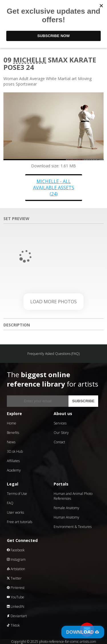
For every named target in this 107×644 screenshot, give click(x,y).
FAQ (10, 503)
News (11, 442)
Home (12, 423)
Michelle (30, 60)
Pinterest (16, 588)
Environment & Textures (73, 527)
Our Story (61, 433)
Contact (59, 442)
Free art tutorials (20, 522)
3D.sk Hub (15, 451)
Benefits (13, 433)
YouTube (16, 597)
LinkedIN (16, 607)
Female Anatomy (66, 508)
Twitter (14, 578)
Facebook (16, 550)
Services (60, 423)
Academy (14, 470)
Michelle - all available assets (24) (54, 188)
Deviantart (17, 616)
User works (15, 512)
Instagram (16, 559)
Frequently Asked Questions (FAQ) (53, 354)
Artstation (16, 569)
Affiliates (13, 461)
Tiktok (13, 625)
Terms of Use (17, 494)
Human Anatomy (66, 517)
